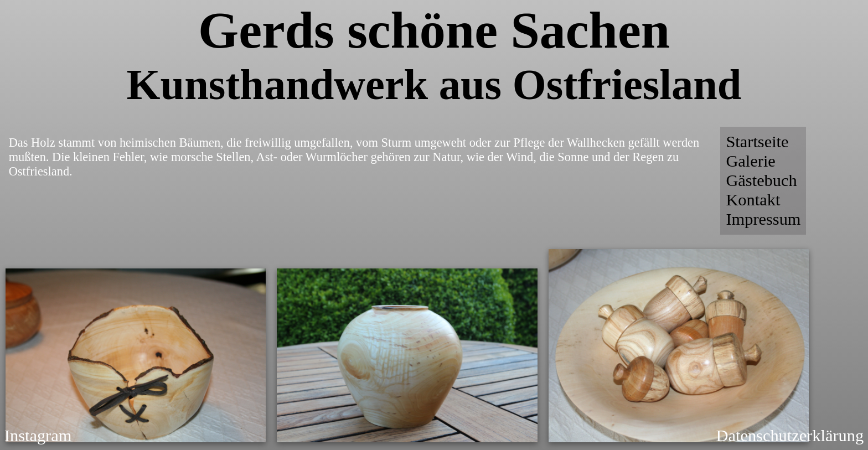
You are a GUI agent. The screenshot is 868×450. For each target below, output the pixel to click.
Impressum (763, 219)
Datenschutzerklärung (790, 436)
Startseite (757, 142)
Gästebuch (761, 180)
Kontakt (753, 200)
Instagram (38, 436)
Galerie (750, 161)
